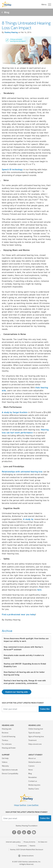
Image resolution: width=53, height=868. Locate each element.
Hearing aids (7, 729)
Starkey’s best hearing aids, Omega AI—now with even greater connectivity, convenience (25, 682)
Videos (5, 762)
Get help (5, 758)
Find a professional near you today (19, 614)
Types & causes (34, 733)
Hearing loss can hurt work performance (25, 431)
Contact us (33, 781)
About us (32, 758)
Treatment (32, 740)
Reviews (5, 733)
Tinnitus (5, 740)
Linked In (29, 832)
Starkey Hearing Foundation (27, 826)
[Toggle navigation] (46, 4)
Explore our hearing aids (17, 692)
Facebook (14, 832)
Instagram (19, 832)
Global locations (35, 762)
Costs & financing (9, 736)
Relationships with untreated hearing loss (22, 472)
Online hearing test (36, 729)
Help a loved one (35, 744)
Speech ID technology (12, 169)
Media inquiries (34, 785)
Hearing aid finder (9, 748)
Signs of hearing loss (36, 736)
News (31, 770)
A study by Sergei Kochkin (15, 412)
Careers (31, 766)
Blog (7, 12)
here (39, 590)
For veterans (7, 744)
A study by (28, 519)
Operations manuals (10, 770)
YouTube (24, 832)
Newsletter (33, 777)
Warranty (5, 766)
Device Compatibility (10, 774)
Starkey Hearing (11, 32)
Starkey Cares (34, 789)
